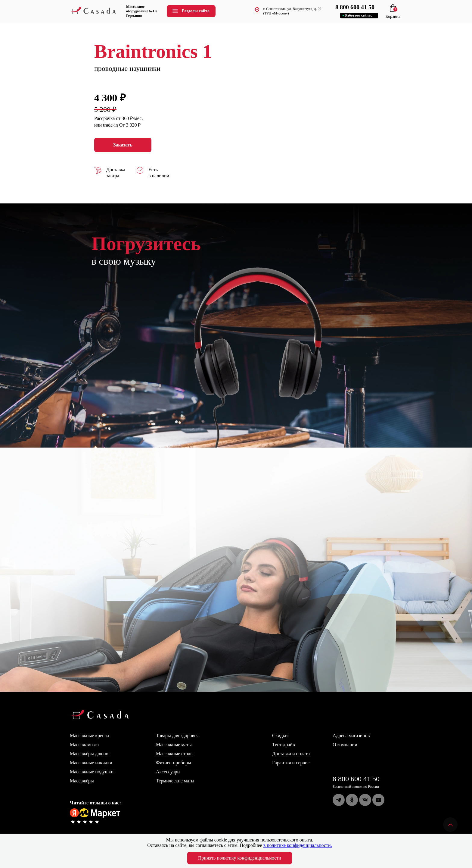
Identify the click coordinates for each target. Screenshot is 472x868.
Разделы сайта (191, 11)
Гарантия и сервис (291, 763)
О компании (345, 745)
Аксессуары (168, 772)
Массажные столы (175, 754)
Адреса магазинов (351, 736)
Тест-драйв (283, 745)
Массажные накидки (91, 763)
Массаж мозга (84, 745)
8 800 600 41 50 (356, 779)
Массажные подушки (92, 772)
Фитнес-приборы (174, 763)
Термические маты (175, 781)
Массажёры (82, 781)
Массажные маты (174, 745)
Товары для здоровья (177, 736)
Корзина (393, 14)
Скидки (280, 736)
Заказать (123, 145)
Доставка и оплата (291, 754)
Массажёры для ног (90, 754)
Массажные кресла (89, 736)
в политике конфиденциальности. (298, 845)
